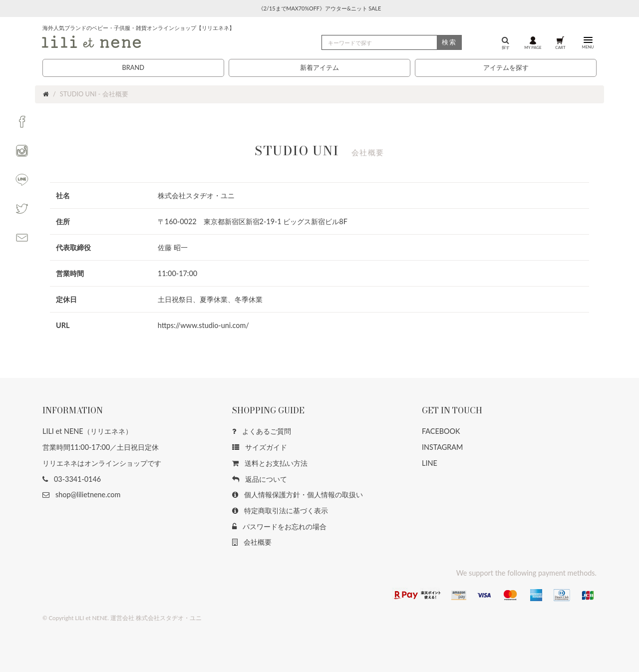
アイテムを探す (506, 67)
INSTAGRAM (442, 447)
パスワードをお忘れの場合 (279, 526)
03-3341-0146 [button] (72, 479)
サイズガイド (260, 447)
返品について (260, 479)
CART (560, 42)
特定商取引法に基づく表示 (280, 510)
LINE (430, 463)
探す (506, 42)
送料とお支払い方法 (270, 463)
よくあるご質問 (262, 431)
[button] (22, 122)
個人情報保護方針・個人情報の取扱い (298, 495)
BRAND (133, 67)
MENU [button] (588, 42)
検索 (449, 42)
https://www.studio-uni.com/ (203, 325)
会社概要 (252, 542)
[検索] (392, 42)
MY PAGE (533, 42)
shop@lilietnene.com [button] (81, 495)
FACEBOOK (441, 431)
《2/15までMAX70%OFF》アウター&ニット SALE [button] (319, 8)
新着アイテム (319, 67)
